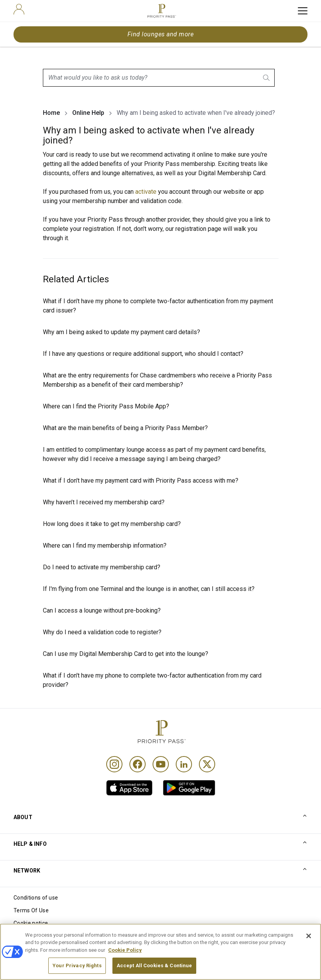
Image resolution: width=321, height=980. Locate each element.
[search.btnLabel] (267, 78)
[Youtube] (161, 764)
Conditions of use (36, 898)
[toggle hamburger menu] (303, 11)
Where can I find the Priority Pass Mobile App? (106, 406)
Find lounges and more (160, 34)
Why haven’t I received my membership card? (104, 502)
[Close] (309, 949)
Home (51, 113)
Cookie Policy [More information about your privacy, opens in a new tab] (125, 964)
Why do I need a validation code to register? (102, 632)
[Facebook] (138, 764)
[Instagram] (114, 764)
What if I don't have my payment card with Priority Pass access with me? (141, 481)
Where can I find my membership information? (105, 545)
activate (147, 192)
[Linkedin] (184, 764)
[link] (129, 788)
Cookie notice (31, 923)
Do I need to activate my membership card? (102, 567)
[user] (19, 9)
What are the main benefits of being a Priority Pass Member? (125, 428)
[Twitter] (207, 764)
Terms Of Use (31, 910)
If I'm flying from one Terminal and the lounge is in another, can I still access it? (149, 589)
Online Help (88, 113)
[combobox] (159, 78)
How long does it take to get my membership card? (112, 524)
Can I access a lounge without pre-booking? (102, 610)
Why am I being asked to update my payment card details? (121, 332)
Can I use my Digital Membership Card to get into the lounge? (126, 654)
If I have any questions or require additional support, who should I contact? (143, 354)
